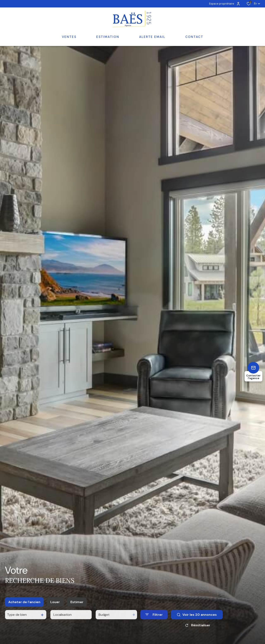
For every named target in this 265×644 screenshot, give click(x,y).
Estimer (77, 612)
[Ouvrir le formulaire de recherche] (154, 625)
